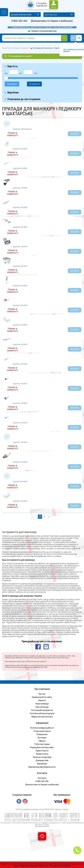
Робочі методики (42, 744)
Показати (12, 84)
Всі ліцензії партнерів (42, 826)
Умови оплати (42, 754)
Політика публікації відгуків (42, 713)
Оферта (42, 741)
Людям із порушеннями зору (42, 31)
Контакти (42, 778)
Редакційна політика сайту (42, 747)
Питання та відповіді (42, 757)
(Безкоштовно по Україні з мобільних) (52, 21)
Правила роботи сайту (42, 697)
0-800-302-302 (19, 21)
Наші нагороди (42, 707)
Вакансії (42, 700)
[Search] (64, 38)
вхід (54, 7)
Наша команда (42, 704)
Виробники (42, 764)
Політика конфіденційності (42, 728)
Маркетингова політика (42, 717)
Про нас (42, 694)
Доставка (42, 738)
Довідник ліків (42, 760)
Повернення (42, 734)
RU (73, 38)
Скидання (34, 84)
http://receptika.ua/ (38, 556)
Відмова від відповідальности (42, 767)
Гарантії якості (42, 751)
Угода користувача (42, 731)
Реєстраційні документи (42, 710)
